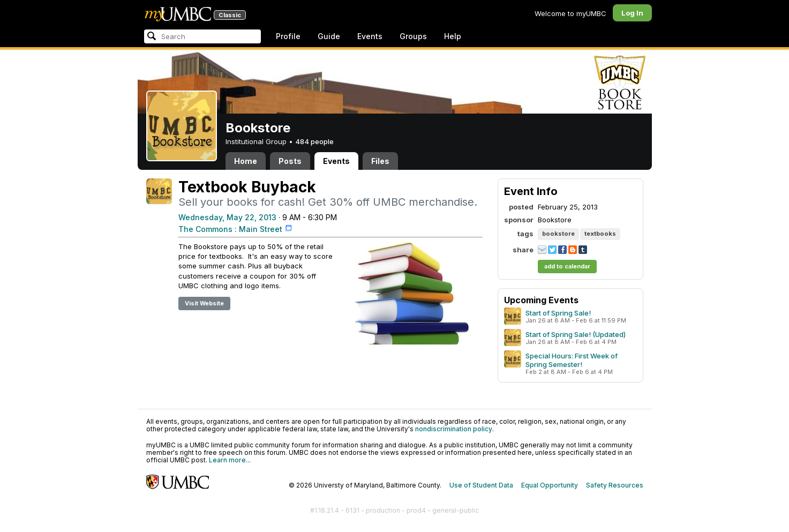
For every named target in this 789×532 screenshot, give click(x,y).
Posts (290, 161)
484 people (314, 141)
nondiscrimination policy (454, 429)
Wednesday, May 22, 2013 (227, 217)
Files (380, 161)
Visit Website (204, 303)
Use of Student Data (481, 485)
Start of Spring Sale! (558, 313)
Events (370, 36)
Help (453, 36)
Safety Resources (615, 485)
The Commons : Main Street (230, 229)
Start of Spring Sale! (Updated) (576, 334)
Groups (413, 36)
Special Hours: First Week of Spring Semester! (572, 360)
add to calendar (567, 266)
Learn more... (230, 460)
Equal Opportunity (550, 485)
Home (246, 161)
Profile (288, 36)
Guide (329, 36)
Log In (632, 13)
